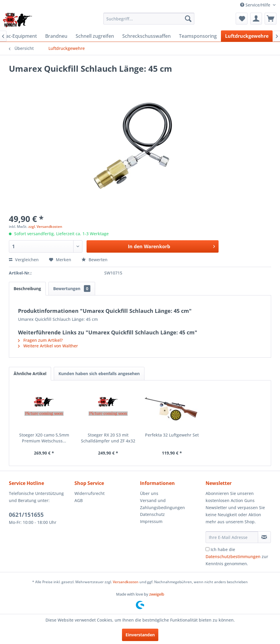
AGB (79, 500)
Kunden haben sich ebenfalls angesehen (99, 374)
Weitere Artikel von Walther (48, 346)
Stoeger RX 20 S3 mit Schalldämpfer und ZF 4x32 (108, 438)
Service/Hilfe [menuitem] (256, 5)
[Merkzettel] (242, 19)
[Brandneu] (56, 36)
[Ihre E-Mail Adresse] (232, 537)
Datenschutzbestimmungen (233, 556)
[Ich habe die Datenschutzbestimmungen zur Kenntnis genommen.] (207, 549)
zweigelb (157, 594)
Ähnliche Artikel (30, 374)
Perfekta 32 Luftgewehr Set (172, 435)
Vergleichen (24, 260)
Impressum (151, 521)
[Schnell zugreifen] (95, 36)
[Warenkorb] (271, 19)
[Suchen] (188, 19)
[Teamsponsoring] (198, 36)
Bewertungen (72, 289)
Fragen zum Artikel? (40, 340)
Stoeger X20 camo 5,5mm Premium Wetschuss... (44, 438)
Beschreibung (27, 289)
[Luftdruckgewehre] (247, 36)
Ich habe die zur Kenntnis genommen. (237, 556)
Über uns (149, 493)
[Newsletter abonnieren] (264, 537)
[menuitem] (149, 19)
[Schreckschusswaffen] (146, 36)
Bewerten (95, 260)
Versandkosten (126, 582)
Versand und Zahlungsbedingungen (162, 504)
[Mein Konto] (256, 19)
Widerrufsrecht (89, 493)
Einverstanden (140, 635)
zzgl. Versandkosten (45, 227)
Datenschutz (152, 514)
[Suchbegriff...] (149, 19)
